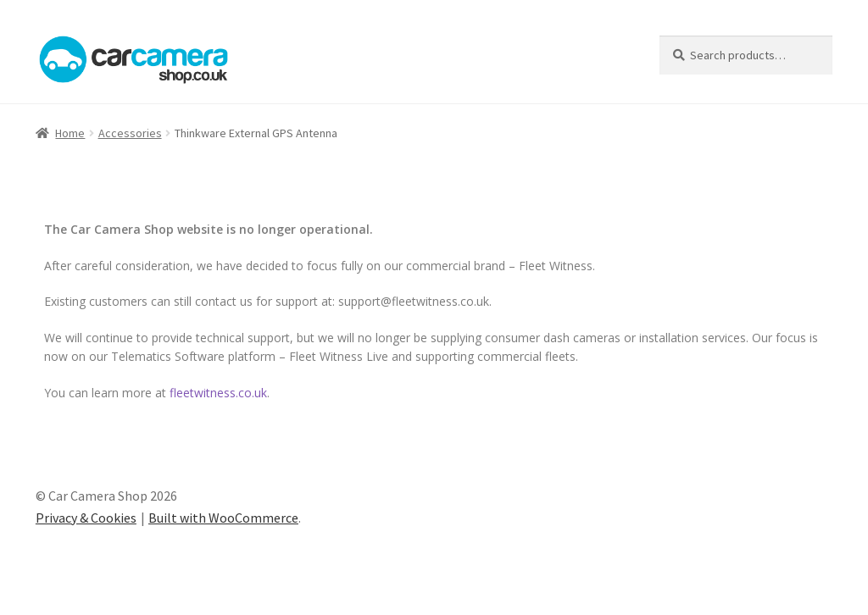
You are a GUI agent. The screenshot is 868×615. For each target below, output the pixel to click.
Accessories (130, 133)
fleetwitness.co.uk (218, 393)
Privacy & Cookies (86, 518)
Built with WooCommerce (223, 518)
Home (70, 133)
